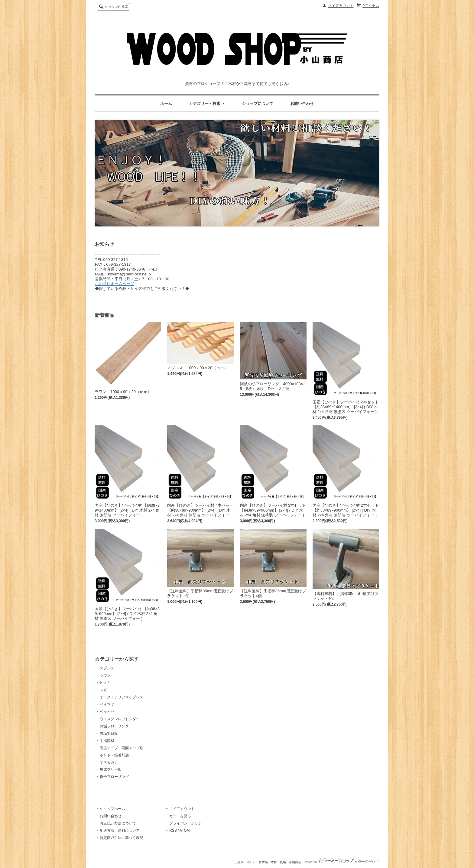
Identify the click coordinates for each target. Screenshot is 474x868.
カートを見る (180, 816)
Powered (342, 862)
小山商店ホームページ (115, 284)
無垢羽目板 (109, 733)
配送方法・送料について (120, 831)
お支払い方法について (118, 823)
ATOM (185, 831)
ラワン (105, 675)
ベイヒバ (107, 712)
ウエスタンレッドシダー (120, 719)
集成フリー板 (111, 769)
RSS (173, 831)
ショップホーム (112, 809)
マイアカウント (341, 6)
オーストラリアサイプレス (122, 697)
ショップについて (258, 104)
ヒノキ (105, 683)
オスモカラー (111, 762)
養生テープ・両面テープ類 (122, 748)
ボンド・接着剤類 (114, 755)
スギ (103, 690)
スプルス (107, 668)
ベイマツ (107, 704)
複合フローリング (114, 777)
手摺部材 (107, 741)
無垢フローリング (114, 726)
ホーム (166, 104)
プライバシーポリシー (187, 823)
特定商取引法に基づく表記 (122, 838)
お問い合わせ (302, 104)
